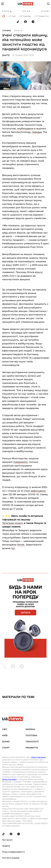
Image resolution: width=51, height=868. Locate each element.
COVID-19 (18, 30)
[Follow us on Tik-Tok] (18, 22)
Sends (21, 545)
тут (13, 548)
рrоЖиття (32, 748)
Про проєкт (8, 840)
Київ (5, 735)
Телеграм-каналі (12, 523)
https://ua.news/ (39, 757)
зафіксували (38, 491)
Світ (5, 729)
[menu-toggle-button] (3, 4)
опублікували (25, 128)
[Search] (48, 4)
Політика (31, 735)
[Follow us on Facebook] (25, 22)
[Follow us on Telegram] (33, 22)
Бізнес (6, 742)
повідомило (20, 462)
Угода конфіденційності (13, 852)
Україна (30, 729)
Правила (6, 846)
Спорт (6, 748)
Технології (32, 742)
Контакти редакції (11, 858)
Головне (7, 30)
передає (37, 132)
